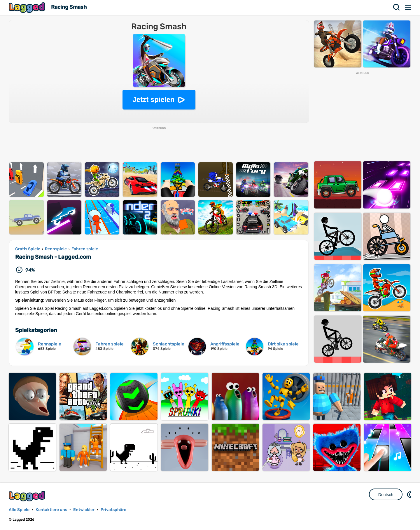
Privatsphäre (113, 510)
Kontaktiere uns (51, 510)
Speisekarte (408, 7)
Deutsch (386, 495)
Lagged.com (28, 496)
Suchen (397, 7)
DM (410, 494)
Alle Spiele (19, 510)
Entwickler (84, 510)
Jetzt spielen (153, 99)
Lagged (28, 7)
